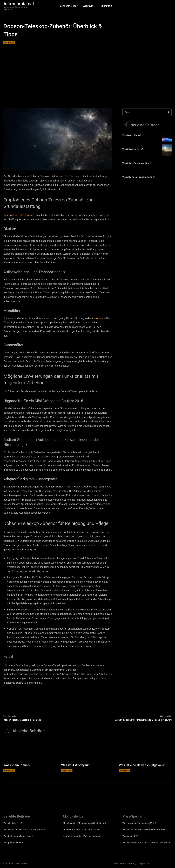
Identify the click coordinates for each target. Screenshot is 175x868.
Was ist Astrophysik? (133, 149)
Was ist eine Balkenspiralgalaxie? (139, 177)
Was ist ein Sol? (130, 836)
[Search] (168, 112)
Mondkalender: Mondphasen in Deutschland (84, 823)
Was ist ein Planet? (132, 135)
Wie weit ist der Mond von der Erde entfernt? (25, 829)
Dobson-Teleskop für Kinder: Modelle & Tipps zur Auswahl (143, 720)
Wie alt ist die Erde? (13, 823)
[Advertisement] (87, 76)
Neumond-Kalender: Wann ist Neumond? (82, 836)
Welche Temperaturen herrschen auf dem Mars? (146, 843)
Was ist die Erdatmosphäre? (136, 163)
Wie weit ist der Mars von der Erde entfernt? (144, 829)
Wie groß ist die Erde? (14, 843)
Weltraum (9, 43)
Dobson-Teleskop (19, 215)
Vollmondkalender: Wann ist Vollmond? (82, 829)
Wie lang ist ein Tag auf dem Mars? (139, 823)
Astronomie (98, 318)
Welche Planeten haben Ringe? (18, 836)
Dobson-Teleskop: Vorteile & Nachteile (22, 720)
